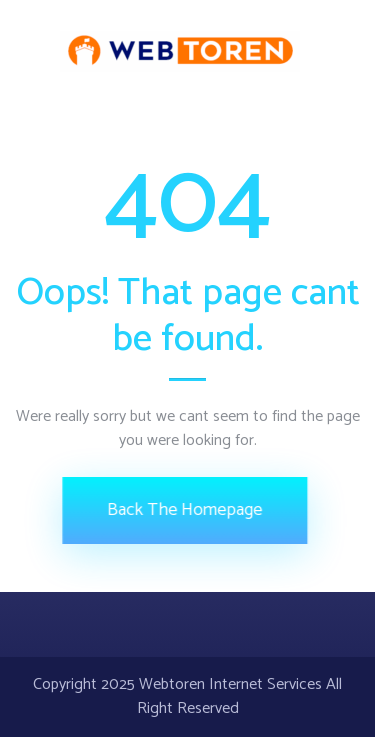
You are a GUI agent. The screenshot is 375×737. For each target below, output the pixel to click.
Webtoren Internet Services (230, 684)
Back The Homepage (182, 510)
